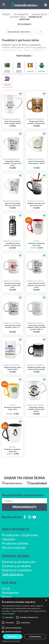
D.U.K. (6, 588)
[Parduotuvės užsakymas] (24, 32)
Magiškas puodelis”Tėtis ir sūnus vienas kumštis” (36, 368)
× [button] (46, 600)
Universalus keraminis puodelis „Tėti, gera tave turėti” (36, 285)
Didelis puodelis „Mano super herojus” (13, 368)
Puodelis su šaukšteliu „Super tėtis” (13, 408)
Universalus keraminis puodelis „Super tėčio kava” (13, 285)
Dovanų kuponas (14, 547)
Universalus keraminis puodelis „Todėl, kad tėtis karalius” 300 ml (36, 327)
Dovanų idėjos (39, 14)
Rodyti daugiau (25, 55)
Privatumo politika (15, 543)
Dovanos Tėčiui (18, 17)
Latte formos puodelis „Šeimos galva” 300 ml (36, 162)
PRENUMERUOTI (24, 507)
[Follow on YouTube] (34, 517)
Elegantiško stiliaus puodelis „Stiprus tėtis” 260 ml (36, 409)
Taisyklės (8, 539)
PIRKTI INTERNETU (16, 529)
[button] (4, 5)
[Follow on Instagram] (30, 517)
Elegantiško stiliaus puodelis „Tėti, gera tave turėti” (13, 163)
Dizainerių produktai (16, 566)
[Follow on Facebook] (25, 517)
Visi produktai (21, 14)
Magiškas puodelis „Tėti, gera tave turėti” (36, 204)
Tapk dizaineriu (13, 574)
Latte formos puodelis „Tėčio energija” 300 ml (13, 122)
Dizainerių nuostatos (17, 570)
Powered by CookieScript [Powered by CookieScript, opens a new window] (11, 641)
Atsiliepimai (10, 593)
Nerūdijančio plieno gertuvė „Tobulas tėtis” (13, 244)
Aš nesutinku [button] (35, 637)
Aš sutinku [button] (13, 637)
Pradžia (6, 14)
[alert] (24, 621)
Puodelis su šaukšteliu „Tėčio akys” (36, 244)
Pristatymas (11, 535)
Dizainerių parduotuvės (19, 562)
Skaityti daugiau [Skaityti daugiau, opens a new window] (8, 614)
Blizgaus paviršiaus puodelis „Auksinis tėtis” (36, 122)
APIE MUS (9, 583)
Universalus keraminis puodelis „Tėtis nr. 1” (13, 326)
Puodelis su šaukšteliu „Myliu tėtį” (13, 450)
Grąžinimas (30, 535)
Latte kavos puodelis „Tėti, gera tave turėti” (13, 204)
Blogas (7, 597)
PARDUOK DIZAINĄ (16, 556)
